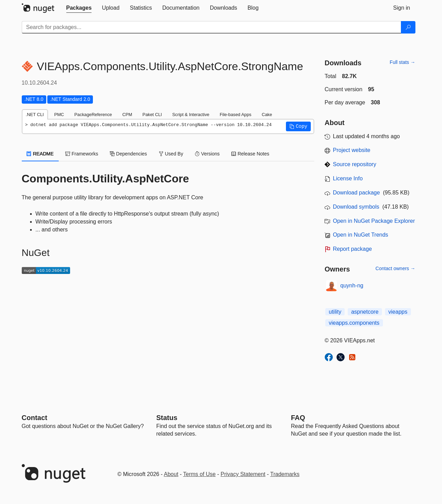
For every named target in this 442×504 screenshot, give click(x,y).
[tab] (79, 8)
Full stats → (403, 62)
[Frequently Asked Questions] (298, 418)
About (171, 474)
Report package (352, 249)
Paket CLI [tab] (152, 115)
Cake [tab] (267, 115)
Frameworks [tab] (82, 154)
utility (335, 312)
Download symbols (356, 207)
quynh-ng (352, 286)
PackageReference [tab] (93, 115)
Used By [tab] (171, 154)
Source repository (354, 164)
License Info (348, 178)
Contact (35, 418)
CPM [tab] (127, 115)
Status (167, 418)
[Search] (408, 27)
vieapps (398, 312)
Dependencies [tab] (128, 154)
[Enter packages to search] (212, 27)
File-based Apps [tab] (236, 115)
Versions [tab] (207, 154)
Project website (352, 150)
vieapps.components (354, 323)
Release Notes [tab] (250, 154)
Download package (356, 193)
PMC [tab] (59, 115)
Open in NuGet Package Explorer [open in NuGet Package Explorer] (374, 221)
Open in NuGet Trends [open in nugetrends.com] (361, 235)
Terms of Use (199, 474)
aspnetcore (365, 312)
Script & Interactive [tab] (191, 115)
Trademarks (285, 474)
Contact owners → (395, 268)
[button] (298, 126)
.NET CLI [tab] (35, 115)
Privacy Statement (243, 474)
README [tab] (40, 154)
